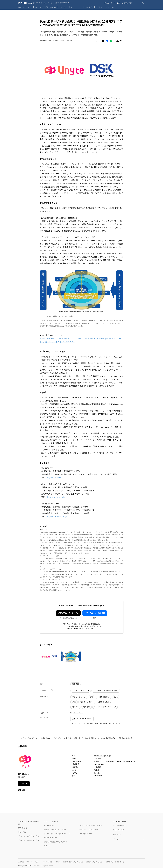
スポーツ (114, 7)
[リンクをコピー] (122, 41)
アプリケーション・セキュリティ (106, 691)
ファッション (75, 7)
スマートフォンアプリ (81, 691)
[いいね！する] (97, 41)
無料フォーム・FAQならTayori (89, 830)
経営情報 (75, 684)
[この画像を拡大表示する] (50, 657)
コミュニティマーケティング (105, 707)
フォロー (24, 784)
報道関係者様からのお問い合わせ (73, 862)
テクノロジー (28, 7)
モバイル (38, 7)
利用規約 (58, 862)
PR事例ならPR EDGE (86, 834)
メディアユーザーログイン (68, 613)
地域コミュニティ (87, 702)
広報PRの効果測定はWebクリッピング (56, 842)
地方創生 (87, 707)
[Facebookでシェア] (107, 41)
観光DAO (76, 707)
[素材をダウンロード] (118, 41)
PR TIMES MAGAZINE (51, 838)
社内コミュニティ (104, 702)
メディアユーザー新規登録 (95, 613)
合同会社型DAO (103, 697)
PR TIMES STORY (49, 826)
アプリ (46, 7)
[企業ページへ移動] (25, 762)
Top (19, 7)
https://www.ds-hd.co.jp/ (56, 497)
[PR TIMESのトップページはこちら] (44, 3)
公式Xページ (117, 835)
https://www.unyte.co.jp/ (102, 756)
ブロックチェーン (79, 697)
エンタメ (53, 7)
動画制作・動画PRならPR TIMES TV (55, 830)
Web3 (74, 702)
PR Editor (47, 846)
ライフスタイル (88, 7)
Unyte (116, 697)
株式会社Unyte (46, 738)
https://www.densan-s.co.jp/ (57, 517)
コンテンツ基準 (47, 862)
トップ (22, 738)
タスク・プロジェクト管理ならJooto (91, 826)
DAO (92, 697)
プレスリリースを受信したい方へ (28, 836)
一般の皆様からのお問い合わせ (115, 862)
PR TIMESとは (23, 828)
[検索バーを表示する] (144, 3)
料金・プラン (22, 832)
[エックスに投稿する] (103, 41)
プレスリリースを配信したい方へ (28, 840)
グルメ (107, 7)
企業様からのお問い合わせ (94, 862)
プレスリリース (32, 738)
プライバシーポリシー (33, 862)
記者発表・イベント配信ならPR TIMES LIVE (57, 834)
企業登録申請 (127, 3)
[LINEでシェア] (111, 41)
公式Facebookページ (120, 826)
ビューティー (64, 7)
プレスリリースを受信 (112, 3)
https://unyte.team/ (54, 478)
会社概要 (21, 862)
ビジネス (99, 7)
